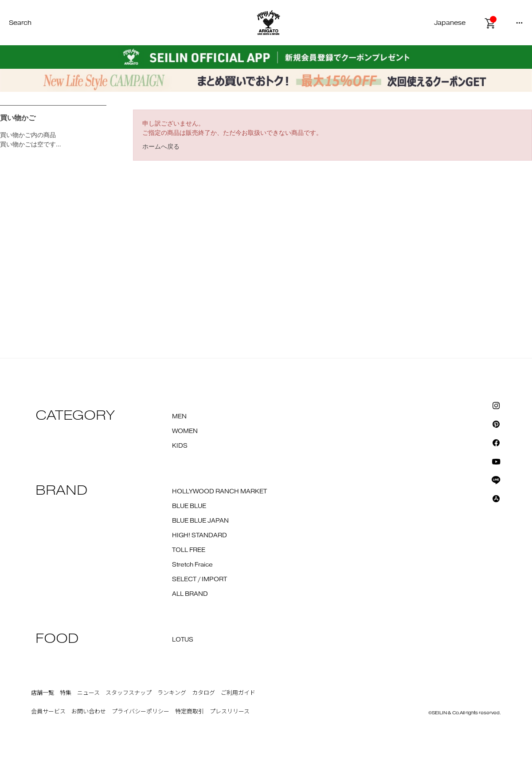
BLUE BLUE (189, 506)
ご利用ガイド (238, 693)
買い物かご (18, 118)
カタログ (203, 693)
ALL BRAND (190, 594)
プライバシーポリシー (141, 712)
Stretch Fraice (192, 565)
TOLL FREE (189, 550)
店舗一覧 (43, 693)
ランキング (172, 693)
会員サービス (48, 712)
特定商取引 (190, 712)
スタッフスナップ (129, 693)
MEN (179, 417)
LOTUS (183, 640)
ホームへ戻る (161, 146)
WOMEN (185, 431)
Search (20, 23)
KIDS (180, 446)
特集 (66, 693)
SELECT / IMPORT (199, 579)
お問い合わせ (89, 712)
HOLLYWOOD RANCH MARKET (219, 492)
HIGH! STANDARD (199, 536)
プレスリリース (230, 712)
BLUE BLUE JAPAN (200, 521)
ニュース (88, 693)
